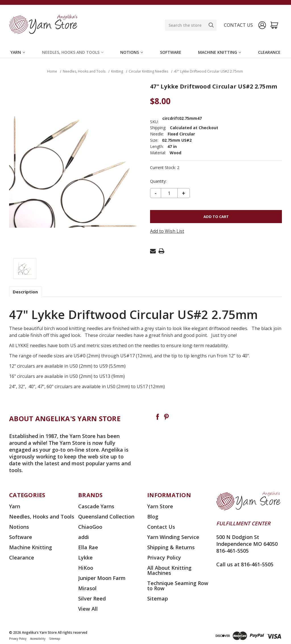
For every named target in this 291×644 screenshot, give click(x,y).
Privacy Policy (164, 557)
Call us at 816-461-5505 (245, 564)
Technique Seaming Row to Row (178, 586)
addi (84, 537)
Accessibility (38, 639)
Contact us (238, 25)
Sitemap (158, 598)
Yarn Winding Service (173, 537)
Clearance (269, 52)
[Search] (211, 25)
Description (25, 292)
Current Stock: (165, 168)
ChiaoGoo (90, 527)
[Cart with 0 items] (274, 25)
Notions (132, 52)
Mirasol (87, 588)
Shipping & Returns (171, 547)
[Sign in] (262, 25)
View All (88, 609)
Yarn (18, 52)
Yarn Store (160, 506)
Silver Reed (92, 598)
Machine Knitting (220, 52)
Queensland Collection (106, 517)
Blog (153, 517)
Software (171, 52)
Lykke (85, 557)
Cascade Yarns (96, 506)
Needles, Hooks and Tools (73, 52)
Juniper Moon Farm (102, 578)
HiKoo (86, 568)
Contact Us (161, 527)
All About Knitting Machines (169, 570)
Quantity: (158, 181)
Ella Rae (88, 547)
